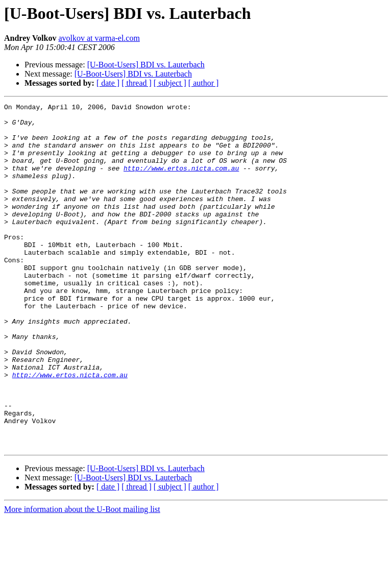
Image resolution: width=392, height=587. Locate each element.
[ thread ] (137, 83)
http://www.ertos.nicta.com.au (181, 182)
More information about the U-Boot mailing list (82, 578)
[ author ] (204, 83)
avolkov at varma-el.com (99, 38)
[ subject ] (170, 83)
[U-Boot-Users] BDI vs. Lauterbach (146, 65)
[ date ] (108, 83)
